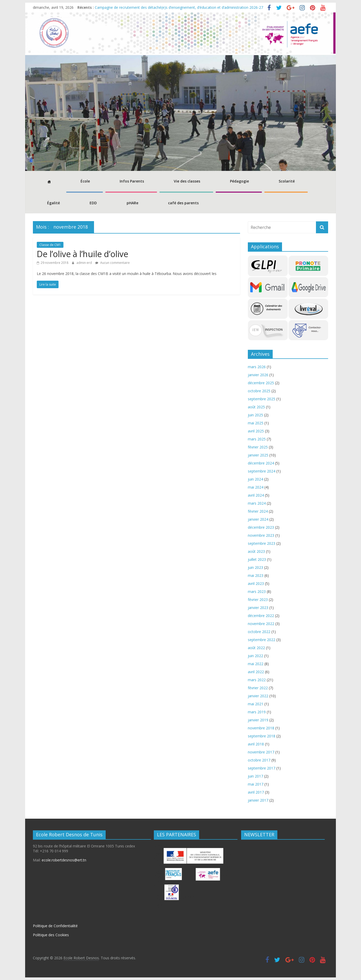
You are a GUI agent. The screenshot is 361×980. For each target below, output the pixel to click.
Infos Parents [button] (132, 181)
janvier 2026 (258, 375)
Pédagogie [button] (239, 181)
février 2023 (258, 600)
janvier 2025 (258, 455)
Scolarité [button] (287, 181)
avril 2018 (256, 744)
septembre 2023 (262, 543)
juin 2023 (255, 567)
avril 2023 (256, 583)
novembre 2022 (261, 624)
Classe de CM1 (50, 245)
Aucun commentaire (113, 263)
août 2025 (256, 407)
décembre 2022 (261, 616)
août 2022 (256, 648)
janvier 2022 (258, 696)
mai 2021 (256, 704)
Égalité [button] (53, 203)
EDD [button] (93, 203)
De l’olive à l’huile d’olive (82, 254)
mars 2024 (257, 503)
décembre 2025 (261, 383)
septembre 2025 (262, 399)
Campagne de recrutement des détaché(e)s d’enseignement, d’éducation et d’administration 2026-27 (179, 7)
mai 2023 (256, 575)
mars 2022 (257, 680)
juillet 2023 (257, 559)
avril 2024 (256, 495)
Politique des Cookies (51, 935)
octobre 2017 (259, 760)
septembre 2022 (262, 640)
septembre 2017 (262, 768)
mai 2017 (256, 784)
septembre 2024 (262, 471)
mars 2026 (257, 367)
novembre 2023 (261, 535)
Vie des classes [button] (187, 181)
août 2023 (256, 551)
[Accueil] (48, 182)
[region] (180, 113)
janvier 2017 (258, 800)
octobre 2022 (259, 632)
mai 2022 (256, 664)
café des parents (183, 203)
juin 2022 (255, 656)
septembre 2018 (262, 736)
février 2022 (258, 688)
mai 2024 (256, 487)
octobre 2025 (259, 391)
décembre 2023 (261, 527)
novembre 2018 (261, 728)
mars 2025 (257, 439)
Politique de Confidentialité (55, 926)
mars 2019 (257, 712)
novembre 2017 (261, 752)
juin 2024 (255, 479)
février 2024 (258, 511)
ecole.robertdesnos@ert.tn (64, 860)
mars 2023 (257, 591)
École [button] (85, 181)
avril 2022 (256, 672)
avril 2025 (256, 431)
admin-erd (85, 263)
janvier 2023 (258, 608)
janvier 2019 (258, 720)
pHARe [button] (132, 203)
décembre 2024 (261, 463)
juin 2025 (255, 415)
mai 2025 (256, 423)
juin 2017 (255, 776)
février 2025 (258, 447)
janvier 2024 (258, 519)
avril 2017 (256, 792)
